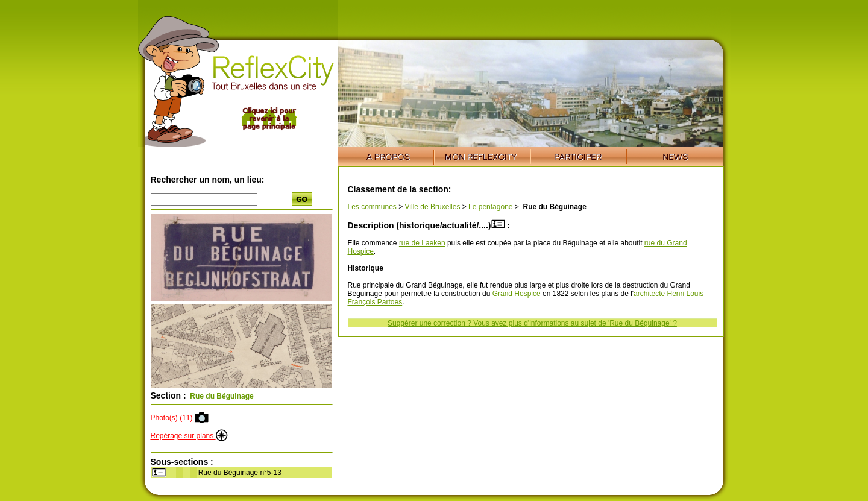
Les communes (372, 207)
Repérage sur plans (189, 436)
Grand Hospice (517, 294)
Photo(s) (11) (172, 418)
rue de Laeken (422, 243)
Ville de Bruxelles (433, 207)
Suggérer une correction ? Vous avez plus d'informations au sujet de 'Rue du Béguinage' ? (532, 323)
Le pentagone (490, 207)
